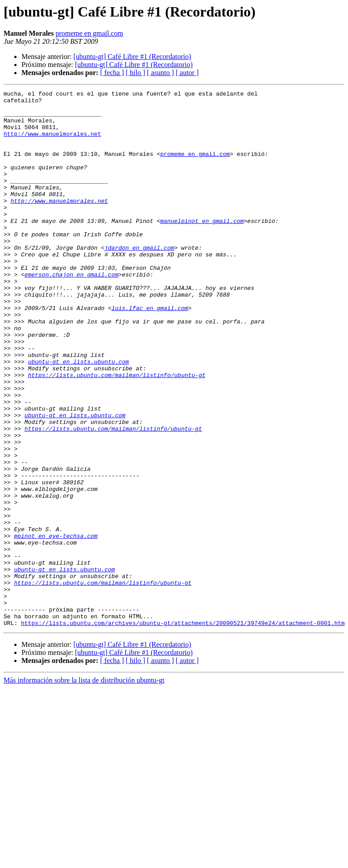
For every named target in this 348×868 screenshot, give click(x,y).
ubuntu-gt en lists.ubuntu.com (79, 416)
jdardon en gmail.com (139, 280)
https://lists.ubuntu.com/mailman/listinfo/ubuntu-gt (117, 432)
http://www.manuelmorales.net (52, 143)
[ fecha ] (112, 73)
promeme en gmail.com (89, 33)
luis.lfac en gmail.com (150, 352)
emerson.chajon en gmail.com (72, 312)
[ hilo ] (136, 73)
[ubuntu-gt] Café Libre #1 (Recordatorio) (132, 57)
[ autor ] (187, 73)
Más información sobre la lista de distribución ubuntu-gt (84, 787)
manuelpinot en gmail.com (202, 247)
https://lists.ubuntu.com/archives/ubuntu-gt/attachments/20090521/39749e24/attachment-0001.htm (183, 730)
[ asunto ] (160, 73)
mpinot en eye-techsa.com (56, 625)
